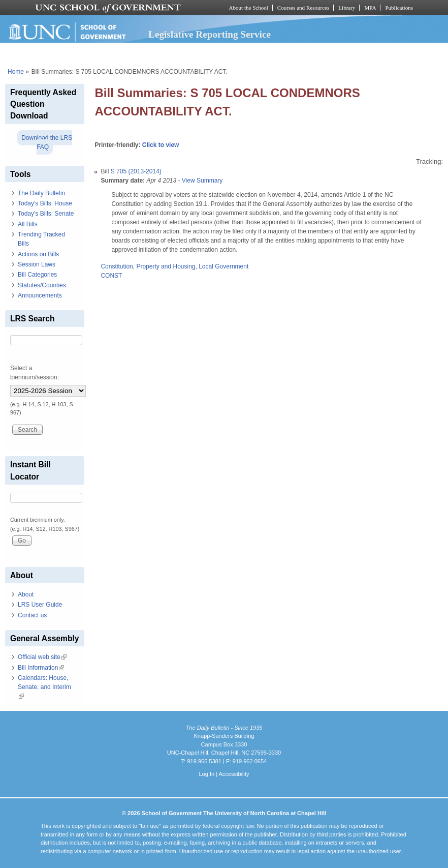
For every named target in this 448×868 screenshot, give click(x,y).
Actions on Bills (38, 254)
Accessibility (234, 774)
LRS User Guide (40, 605)
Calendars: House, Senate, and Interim (44, 687)
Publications (399, 8)
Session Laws (37, 264)
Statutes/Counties (42, 285)
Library (347, 8)
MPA (370, 8)
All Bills (28, 224)
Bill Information (41, 668)
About (26, 594)
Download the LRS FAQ (47, 142)
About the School (249, 8)
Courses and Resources (303, 8)
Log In (206, 774)
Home (16, 72)
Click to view (161, 145)
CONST (111, 276)
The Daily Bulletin (41, 193)
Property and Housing (166, 266)
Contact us (32, 615)
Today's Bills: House (45, 203)
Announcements (40, 295)
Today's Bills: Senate (46, 214)
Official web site (42, 657)
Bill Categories (37, 275)
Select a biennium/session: (35, 373)
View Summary (202, 181)
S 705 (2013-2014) (136, 171)
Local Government (223, 266)
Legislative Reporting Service (210, 34)
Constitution (117, 266)
